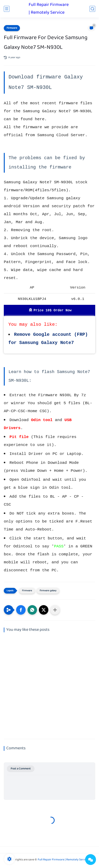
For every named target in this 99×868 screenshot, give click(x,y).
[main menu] (7, 9)
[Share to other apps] (55, 610)
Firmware (12, 28)
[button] (21, 610)
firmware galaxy (48, 591)
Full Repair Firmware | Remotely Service (49, 9)
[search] (92, 9)
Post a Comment (21, 769)
